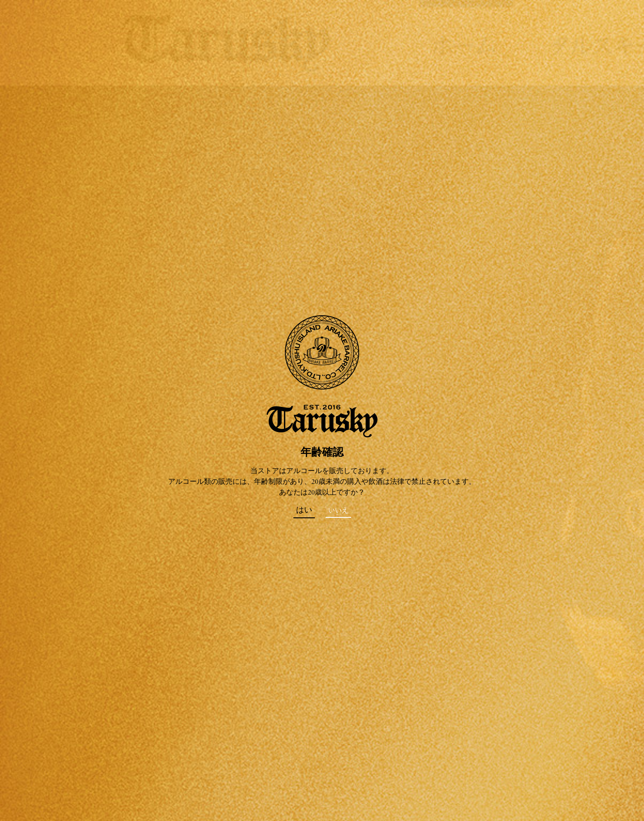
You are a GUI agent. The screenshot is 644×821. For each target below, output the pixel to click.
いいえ (338, 511)
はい (304, 511)
